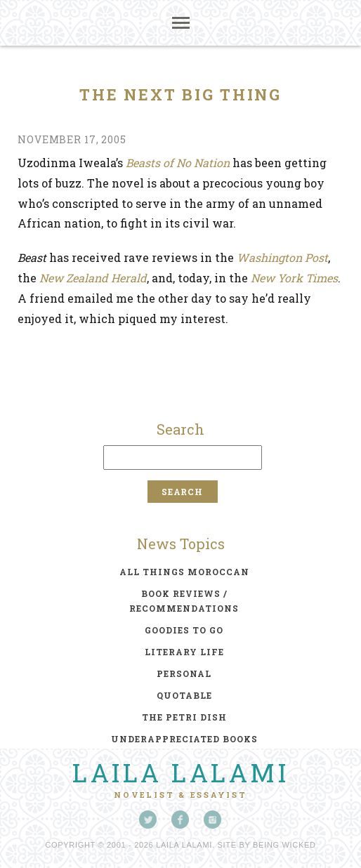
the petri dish (184, 717)
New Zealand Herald (93, 278)
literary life (184, 652)
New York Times (294, 278)
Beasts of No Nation (178, 163)
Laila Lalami (180, 772)
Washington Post (282, 257)
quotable (184, 695)
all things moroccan (184, 572)
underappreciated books (184, 739)
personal (184, 673)
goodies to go (184, 630)
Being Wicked (284, 845)
